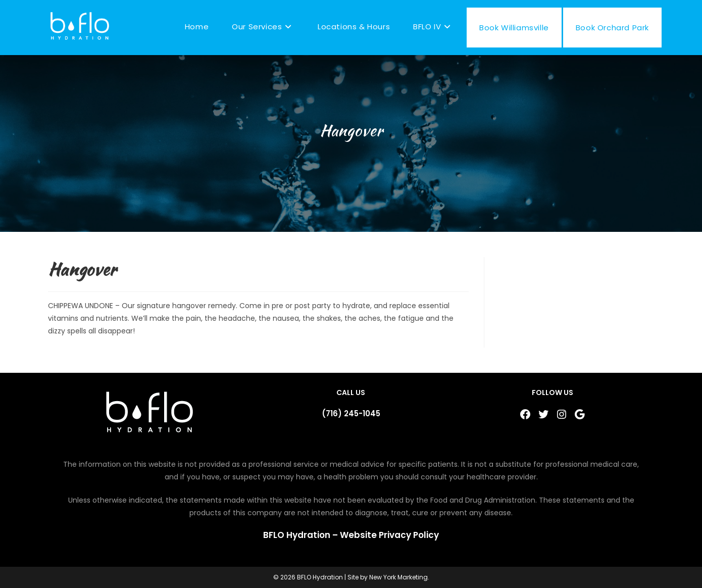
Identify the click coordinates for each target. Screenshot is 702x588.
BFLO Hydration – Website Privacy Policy (351, 535)
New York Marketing (398, 577)
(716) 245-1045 (351, 413)
